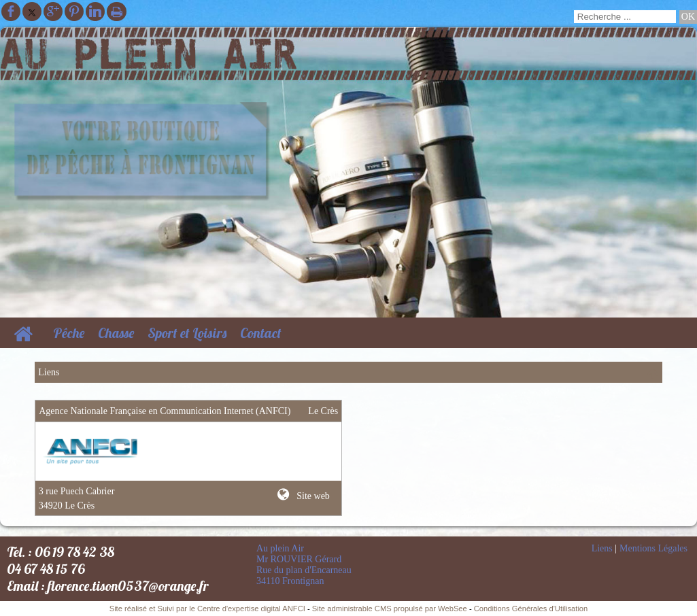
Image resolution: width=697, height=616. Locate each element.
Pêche (69, 333)
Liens (602, 548)
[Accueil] (23, 333)
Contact (261, 333)
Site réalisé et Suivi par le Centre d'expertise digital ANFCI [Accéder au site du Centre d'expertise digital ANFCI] (207, 609)
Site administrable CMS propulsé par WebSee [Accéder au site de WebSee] (390, 609)
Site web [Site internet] (312, 496)
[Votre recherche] (625, 17)
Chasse (116, 333)
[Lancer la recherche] (688, 17)
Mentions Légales (653, 548)
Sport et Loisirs (187, 333)
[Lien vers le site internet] (93, 467)
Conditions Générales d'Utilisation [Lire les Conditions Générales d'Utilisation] (531, 609)
